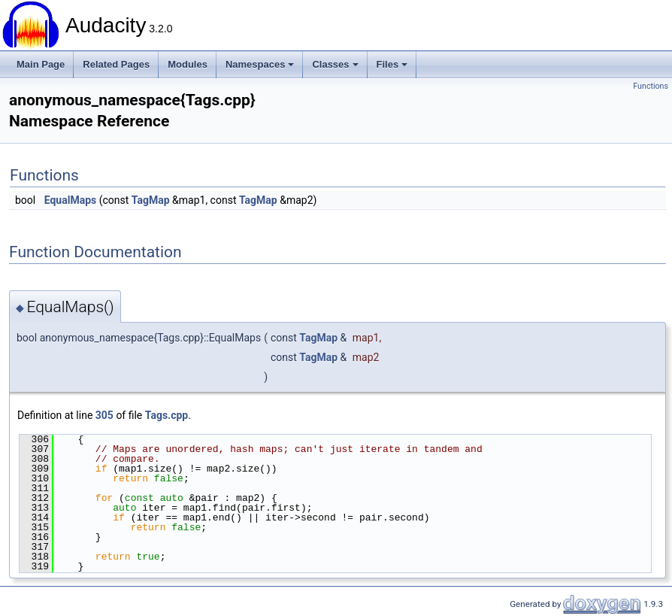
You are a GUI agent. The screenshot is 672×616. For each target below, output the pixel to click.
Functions (651, 86)
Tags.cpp (166, 415)
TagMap (151, 200)
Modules (188, 64)
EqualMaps (71, 200)
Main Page (41, 64)
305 (104, 415)
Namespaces (260, 64)
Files (392, 64)
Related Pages (116, 64)
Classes (335, 64)
